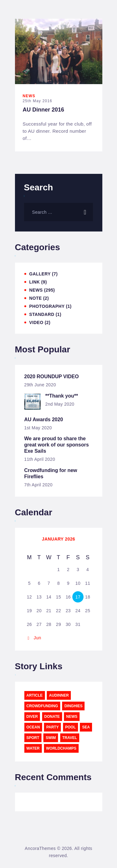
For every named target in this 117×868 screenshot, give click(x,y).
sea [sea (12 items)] (86, 727)
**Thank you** (62, 396)
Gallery (40, 274)
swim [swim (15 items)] (51, 738)
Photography (47, 306)
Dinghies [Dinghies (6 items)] (73, 706)
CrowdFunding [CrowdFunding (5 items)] (42, 706)
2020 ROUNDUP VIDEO (52, 377)
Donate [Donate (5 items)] (52, 717)
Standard (42, 314)
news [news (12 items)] (72, 717)
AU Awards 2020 (44, 420)
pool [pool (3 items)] (71, 727)
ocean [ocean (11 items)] (33, 727)
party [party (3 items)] (52, 727)
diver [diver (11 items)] (32, 717)
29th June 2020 (40, 385)
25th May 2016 (38, 101)
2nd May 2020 (60, 404)
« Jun (36, 638)
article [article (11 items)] (35, 695)
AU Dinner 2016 (44, 110)
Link (35, 282)
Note (36, 298)
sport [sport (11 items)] (33, 738)
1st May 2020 (38, 428)
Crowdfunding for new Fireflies (51, 473)
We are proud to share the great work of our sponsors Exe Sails (57, 445)
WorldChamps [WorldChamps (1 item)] (61, 748)
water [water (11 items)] (33, 748)
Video (36, 322)
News (29, 96)
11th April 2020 (40, 459)
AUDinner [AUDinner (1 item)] (59, 695)
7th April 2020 (39, 485)
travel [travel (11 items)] (70, 738)
